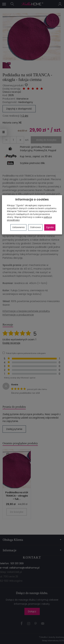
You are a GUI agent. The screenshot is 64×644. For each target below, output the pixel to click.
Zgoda (50, 227)
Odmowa (35, 227)
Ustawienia (18, 227)
